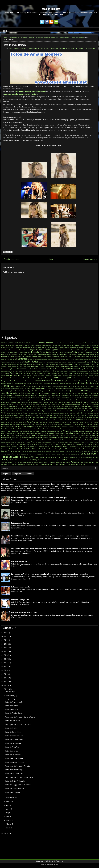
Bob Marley (79, 354)
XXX (16, 464)
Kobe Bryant (27, 404)
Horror (18, 393)
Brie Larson (38, 357)
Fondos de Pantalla (85, 383)
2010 (6, 833)
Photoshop (29, 433)
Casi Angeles (6, 362)
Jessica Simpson (61, 398)
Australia (95, 350)
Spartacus (52, 449)
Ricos (48, 440)
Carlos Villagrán (56, 359)
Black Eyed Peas (70, 354)
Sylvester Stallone (51, 451)
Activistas (36, 343)
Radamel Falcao (56, 435)
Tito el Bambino (65, 454)
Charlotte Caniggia (91, 362)
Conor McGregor (84, 367)
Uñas (22, 460)
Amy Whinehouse (16, 347)
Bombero (89, 354)
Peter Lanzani (6, 433)
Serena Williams (93, 444)
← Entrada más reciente (11, 259)
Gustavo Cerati (79, 389)
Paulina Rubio (40, 431)
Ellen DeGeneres (57, 376)
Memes (30, 417)
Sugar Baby (21, 451)
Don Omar (79, 373)
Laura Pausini (33, 406)
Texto (22, 454)
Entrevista (48, 378)
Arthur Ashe (62, 350)
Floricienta (62, 383)
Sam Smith (12, 444)
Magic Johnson (29, 411)
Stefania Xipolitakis (72, 449)
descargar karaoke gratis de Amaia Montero (21, 94)
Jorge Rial (46, 400)
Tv (2, 460)
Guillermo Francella (60, 389)
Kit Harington (19, 404)
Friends (21, 386)
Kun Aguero (54, 404)
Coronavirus (5, 369)
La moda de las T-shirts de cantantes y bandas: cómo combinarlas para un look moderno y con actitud (50, 574)
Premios (86, 433)
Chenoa (10, 364)
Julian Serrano (71, 400)
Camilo (10, 359)
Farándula (75, 381)
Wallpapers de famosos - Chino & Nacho (20, 717)
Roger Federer (26, 442)
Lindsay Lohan (78, 406)
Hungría (64, 393)
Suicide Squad (37, 451)
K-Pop (19, 402)
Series (20, 447)
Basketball (5, 354)
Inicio (5, 31)
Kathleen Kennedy (49, 402)
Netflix (4, 424)
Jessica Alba (38, 398)
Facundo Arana (30, 381)
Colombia (35, 367)
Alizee (59, 345)
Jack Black (51, 395)
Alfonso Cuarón (47, 345)
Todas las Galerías (78, 38)
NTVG (37, 427)
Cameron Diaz (84, 357)
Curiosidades (77, 369)
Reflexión (45, 438)
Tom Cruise (44, 457)
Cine (72, 364)
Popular (6, 474)
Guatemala (50, 389)
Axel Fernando (19, 352)
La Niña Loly (85, 404)
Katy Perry (67, 402)
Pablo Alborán (94, 427)
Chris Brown (45, 364)
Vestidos (78, 460)
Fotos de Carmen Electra (14, 773)
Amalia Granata (85, 345)
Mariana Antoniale (70, 413)
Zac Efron (55, 464)
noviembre (10, 696)
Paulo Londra (48, 431)
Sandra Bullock (21, 444)
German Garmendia (86, 386)
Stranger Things (7, 451)
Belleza (36, 354)
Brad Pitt (9, 356)
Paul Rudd (16, 431)
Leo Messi (50, 406)
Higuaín (56, 391)
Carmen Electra (66, 359)
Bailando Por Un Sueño (41, 352)
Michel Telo (22, 420)
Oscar (83, 427)
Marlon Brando (34, 415)
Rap (3, 438)
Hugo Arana (53, 393)
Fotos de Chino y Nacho (20, 600)
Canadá (15, 359)
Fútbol (26, 386)
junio (8, 809)
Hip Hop (72, 391)
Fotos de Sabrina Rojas (14, 713)
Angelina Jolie (62, 347)
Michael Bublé (77, 417)
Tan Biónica (67, 451)
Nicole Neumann (58, 424)
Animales (85, 347)
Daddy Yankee (94, 369)
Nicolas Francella (48, 424)
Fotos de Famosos (50, 9)
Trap (87, 457)
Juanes (56, 400)
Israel (29, 395)
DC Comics (76, 371)
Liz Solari (4, 409)
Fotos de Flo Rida (12, 709)
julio (8, 805)
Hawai (34, 391)
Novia (33, 427)
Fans (70, 381)
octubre (9, 699)
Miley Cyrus (36, 420)
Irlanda (25, 395)
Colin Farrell (27, 367)
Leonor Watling (69, 406)
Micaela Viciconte (67, 417)
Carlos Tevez (47, 359)
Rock (96, 440)
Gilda (96, 386)
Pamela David (42, 429)
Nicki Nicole (24, 424)
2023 (6, 644)
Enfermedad (32, 378)
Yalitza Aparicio (22, 464)
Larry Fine (20, 406)
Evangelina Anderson (8, 381)
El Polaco (35, 376)
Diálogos (29, 373)
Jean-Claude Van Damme (9, 398)
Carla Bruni (31, 359)
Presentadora (93, 433)
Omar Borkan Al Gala (45, 427)
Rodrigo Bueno (6, 442)
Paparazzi (63, 429)
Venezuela (72, 460)
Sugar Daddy (29, 451)
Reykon (9, 440)
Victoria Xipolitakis (91, 460)
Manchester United (65, 411)
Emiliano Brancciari (76, 376)
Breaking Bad (30, 357)
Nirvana (77, 424)
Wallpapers (75, 462)
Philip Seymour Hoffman (17, 433)
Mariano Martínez (92, 413)
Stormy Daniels (93, 449)
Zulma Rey (82, 464)
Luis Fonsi (81, 409)
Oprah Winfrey (65, 427)
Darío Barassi (42, 371)
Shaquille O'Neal (50, 447)
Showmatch (59, 447)
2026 (6, 633)
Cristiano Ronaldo (46, 369)
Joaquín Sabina (20, 400)
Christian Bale (60, 364)
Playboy (52, 433)
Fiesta (20, 383)
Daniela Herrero (25, 371)
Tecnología (95, 451)
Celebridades (33, 38)
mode (73, 420)
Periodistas (73, 431)
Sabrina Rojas (94, 442)
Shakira (42, 447)
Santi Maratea (30, 444)
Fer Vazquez (90, 381)
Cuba (65, 369)
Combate (42, 367)
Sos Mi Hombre (44, 449)
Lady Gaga (92, 404)
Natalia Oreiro (76, 422)
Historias (84, 391)
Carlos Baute (39, 359)
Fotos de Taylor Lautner (14, 740)
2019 (6, 659)
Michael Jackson (87, 417)
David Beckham (52, 371)
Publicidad (29, 435)
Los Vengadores (22, 409)
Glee (11, 389)
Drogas (91, 373)
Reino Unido (68, 438)
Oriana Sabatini (75, 427)
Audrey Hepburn (87, 350)
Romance (34, 442)
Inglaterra (87, 393)
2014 (6, 678)
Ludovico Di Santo (72, 409)
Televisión (9, 454)
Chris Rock (52, 364)
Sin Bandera (86, 447)
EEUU (8, 375)
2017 (13, 343)
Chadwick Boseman (51, 362)
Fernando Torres (6, 383)
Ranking (95, 435)
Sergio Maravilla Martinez (9, 447)
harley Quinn (11, 391)
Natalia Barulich (67, 422)
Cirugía (87, 364)
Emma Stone (10, 378)
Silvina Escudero (69, 447)
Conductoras (64, 367)
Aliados (54, 345)
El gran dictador (27, 376)
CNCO (21, 367)
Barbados (88, 352)
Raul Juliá (18, 438)
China (30, 364)
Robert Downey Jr (70, 440)
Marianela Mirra (81, 413)
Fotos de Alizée (11, 728)
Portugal (80, 433)
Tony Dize (72, 457)
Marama (81, 411)
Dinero (60, 373)
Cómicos (57, 367)
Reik (63, 438)
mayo (8, 813)
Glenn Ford (16, 389)
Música (29, 422)
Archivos (29, 474)
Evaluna (95, 378)
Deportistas (14, 373)
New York (9, 424)
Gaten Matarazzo (48, 386)
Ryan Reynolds (85, 442)
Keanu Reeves (81, 402)
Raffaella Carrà (74, 435)
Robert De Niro (60, 440)
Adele (64, 343)
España (41, 38)
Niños (73, 424)
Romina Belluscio (48, 442)
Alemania (8, 345)
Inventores (11, 395)
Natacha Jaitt (57, 422)
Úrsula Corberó (28, 460)
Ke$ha (73, 402)
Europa (90, 378)
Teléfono (4, 454)
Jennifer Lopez (31, 398)
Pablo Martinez (23, 429)
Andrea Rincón (37, 347)
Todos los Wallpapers (31, 457)
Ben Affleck (43, 354)
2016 (6, 670)
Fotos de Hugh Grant (13, 792)
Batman (11, 354)
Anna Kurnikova (93, 347)
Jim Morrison (81, 398)
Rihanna (53, 440)
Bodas (84, 354)
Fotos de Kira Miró (12, 706)
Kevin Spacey (91, 402)
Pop (57, 38)
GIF (93, 386)
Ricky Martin (42, 440)
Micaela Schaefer (56, 417)
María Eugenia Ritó (44, 413)
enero (8, 828)
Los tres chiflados (12, 409)
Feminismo (82, 381)
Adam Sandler (58, 343)
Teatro (89, 451)
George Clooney (68, 386)
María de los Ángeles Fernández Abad (26, 413)
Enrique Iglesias (40, 378)
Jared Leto (95, 395)
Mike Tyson (29, 420)
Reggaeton (57, 438)
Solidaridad (35, 449)
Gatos (55, 386)
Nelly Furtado (94, 422)
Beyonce (56, 354)
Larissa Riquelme (12, 406)
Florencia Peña (44, 383)
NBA (88, 422)
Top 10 (78, 457)
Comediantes (49, 367)
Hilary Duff (65, 391)
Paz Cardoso (56, 431)
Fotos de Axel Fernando (14, 702)
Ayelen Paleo (27, 352)
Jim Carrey (74, 398)
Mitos (62, 420)
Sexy (36, 446)
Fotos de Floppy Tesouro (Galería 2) (18, 785)
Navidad (84, 422)
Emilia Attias (66, 376)
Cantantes (23, 38)
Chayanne (4, 364)
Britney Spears (47, 356)
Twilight (7, 460)
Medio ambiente (15, 417)
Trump (91, 457)
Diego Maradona (52, 373)
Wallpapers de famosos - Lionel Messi (19, 777)
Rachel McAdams (46, 435)
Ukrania (18, 460)
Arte (57, 350)
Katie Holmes (59, 402)
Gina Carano (5, 389)
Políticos (62, 433)
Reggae (51, 438)
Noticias (14, 426)
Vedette (65, 460)
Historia (78, 391)
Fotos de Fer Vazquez (19, 561)
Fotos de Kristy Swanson (14, 736)
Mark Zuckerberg (24, 415)
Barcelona (94, 352)
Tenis (14, 454)
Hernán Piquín (49, 391)
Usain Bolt (43, 460)
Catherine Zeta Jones (17, 362)
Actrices (49, 343)
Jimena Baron (89, 398)
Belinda (31, 354)
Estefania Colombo (77, 378)
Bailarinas (55, 352)
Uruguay (36, 460)
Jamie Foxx (88, 395)
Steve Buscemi (84, 449)
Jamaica (71, 395)
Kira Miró (11, 404)
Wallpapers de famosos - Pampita (18, 766)
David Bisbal (61, 371)
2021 (6, 651)
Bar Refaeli (81, 352)
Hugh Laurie (46, 393)
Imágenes (80, 393)
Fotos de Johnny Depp (13, 732)
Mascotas (67, 415)
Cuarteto (60, 369)
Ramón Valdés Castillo (85, 435)
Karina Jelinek (30, 402)
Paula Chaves (31, 431)
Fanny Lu (65, 381)
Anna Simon (5, 350)
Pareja (81, 429)
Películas (66, 431)
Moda (70, 420)
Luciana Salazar (41, 409)
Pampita (50, 429)
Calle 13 (70, 357)
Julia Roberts (62, 400)
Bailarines (62, 352)
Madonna (9, 411)
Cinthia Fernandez (79, 364)
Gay (58, 386)
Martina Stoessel (53, 415)
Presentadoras (6, 435)
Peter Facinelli (93, 431)
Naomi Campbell (43, 422)
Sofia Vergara (12, 449)
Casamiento (91, 359)
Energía (25, 378)
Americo (4, 347)
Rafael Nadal (65, 435)
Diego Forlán (41, 373)
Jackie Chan (58, 395)
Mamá (57, 411)
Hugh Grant (28, 393)
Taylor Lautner (75, 451)
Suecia (15, 451)
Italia (33, 395)
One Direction (56, 427)
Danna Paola (34, 371)
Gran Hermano (36, 389)
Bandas (75, 352)
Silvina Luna (78, 447)
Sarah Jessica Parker (42, 444)
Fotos (53, 38)
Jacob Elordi (65, 395)
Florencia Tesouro (53, 383)
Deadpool (82, 371)
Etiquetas (17, 474)
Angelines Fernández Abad (74, 347)
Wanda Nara (83, 462)
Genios (61, 386)
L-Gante (68, 404)
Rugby (66, 442)
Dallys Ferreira (6, 371)
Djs (75, 373)
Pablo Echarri (5, 429)
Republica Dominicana (85, 438)
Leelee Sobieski (42, 406)
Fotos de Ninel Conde (13, 743)
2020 (20, 343)
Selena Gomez (71, 444)
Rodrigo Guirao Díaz (16, 442)
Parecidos (75, 429)
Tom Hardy (58, 457)
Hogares (90, 391)
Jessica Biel (46, 398)
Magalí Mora (20, 411)
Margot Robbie (10, 413)
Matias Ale (73, 415)
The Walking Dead (55, 454)
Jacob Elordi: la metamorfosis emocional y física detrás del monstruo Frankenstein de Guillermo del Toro (51, 549)
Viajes (83, 460)
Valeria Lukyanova (56, 460)
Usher (48, 460)
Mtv (11, 422)
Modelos (79, 420)
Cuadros (55, 369)
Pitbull (47, 433)
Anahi (31, 347)
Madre (14, 411)
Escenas (63, 378)
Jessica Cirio (53, 398)
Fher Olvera (14, 383)
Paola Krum (56, 429)
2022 (24, 343)
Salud (7, 444)
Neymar (18, 424)
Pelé (61, 431)
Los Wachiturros (31, 409)
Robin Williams (90, 440)
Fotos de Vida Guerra (13, 751)
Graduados (27, 389)
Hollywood (11, 393)
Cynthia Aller (86, 369)
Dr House (85, 373)
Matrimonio (80, 415)
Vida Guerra (17, 462)
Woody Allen (11, 464)
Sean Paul (63, 444)
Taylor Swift (84, 451)
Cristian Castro (30, 369)
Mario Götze (15, 415)
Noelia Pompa (5, 427)
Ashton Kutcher (71, 350)
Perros (79, 431)
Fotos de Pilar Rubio (13, 721)
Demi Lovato (89, 371)
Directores (65, 373)
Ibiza (70, 393)
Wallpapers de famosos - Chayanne (18, 725)
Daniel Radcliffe (15, 371)
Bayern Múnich (19, 354)
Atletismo (79, 350)
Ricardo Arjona (15, 440)
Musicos (35, 422)
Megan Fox (24, 417)
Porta (75, 433)
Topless (83, 457)
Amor (8, 347)
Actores (42, 343)
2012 (6, 685)
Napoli (51, 422)
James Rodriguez (79, 395)
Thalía (26, 454)
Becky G (26, 354)
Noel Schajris (94, 424)
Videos (24, 462)
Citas (91, 364)
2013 (6, 343)
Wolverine (4, 464)
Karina (23, 402)
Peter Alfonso (85, 431)
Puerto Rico (37, 435)
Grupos (44, 389)
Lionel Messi (88, 406)
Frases (17, 386)
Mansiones (74, 411)
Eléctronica (48, 376)
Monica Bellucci (88, 420)
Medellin (7, 417)
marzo (8, 820)
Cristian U (37, 369)
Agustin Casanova (86, 343)
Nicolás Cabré (38, 424)
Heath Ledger (40, 391)
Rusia (70, 442)
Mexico (43, 417)
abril (8, 817)
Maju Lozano (45, 411)
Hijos (60, 391)
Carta (85, 359)
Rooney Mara (57, 442)
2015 (9, 343)
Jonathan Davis (37, 400)
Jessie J (68, 398)
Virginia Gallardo (57, 462)
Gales (30, 386)
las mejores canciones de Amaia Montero (30, 91)
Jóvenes (51, 400)
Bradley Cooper (17, 357)
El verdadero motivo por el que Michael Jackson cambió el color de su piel (39, 498)
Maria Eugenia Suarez (57, 413)
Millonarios (56, 420)
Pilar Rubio (36, 433)
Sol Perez (29, 449)
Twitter (12, 460)
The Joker (46, 454)
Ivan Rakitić (38, 395)
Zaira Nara (62, 464)
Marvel (61, 415)
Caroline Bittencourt (77, 359)
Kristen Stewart (36, 404)
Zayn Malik (69, 464)
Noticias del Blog (24, 427)
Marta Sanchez (43, 415)
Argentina (34, 349)
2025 (31, 343)
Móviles (7, 422)
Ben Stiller (50, 354)
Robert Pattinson (80, 440)
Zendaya (76, 464)
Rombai (40, 442)
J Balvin (45, 395)
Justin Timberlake (11, 402)
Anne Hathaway (14, 350)
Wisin (96, 462)
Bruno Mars (56, 357)
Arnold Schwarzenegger (47, 350)
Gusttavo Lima (88, 389)
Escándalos (56, 378)
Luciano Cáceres (51, 409)
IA (68, 393)
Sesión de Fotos (28, 447)
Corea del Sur (94, 367)
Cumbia (69, 369)
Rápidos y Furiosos (10, 438)
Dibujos (34, 373)
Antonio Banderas (24, 350)
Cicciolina (67, 364)
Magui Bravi (37, 411)
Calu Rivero (76, 357)
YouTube (49, 464)
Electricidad (41, 376)
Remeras (76, 438)
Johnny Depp (29, 400)
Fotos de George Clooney (15, 762)
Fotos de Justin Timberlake (15, 781)
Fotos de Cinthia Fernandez (15, 789)
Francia (12, 386)
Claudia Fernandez (13, 367)
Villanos (29, 462)
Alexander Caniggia (25, 345)
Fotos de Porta (17, 510)
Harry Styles (28, 391)
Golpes (21, 389)
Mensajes (36, 417)
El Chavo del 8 (16, 376)
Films (24, 383)
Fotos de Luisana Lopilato (21, 587)
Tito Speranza (75, 454)
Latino (26, 406)
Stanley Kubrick (60, 449)
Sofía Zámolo (21, 449)
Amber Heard (94, 345)
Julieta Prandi (80, 400)
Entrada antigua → (90, 259)
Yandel (29, 464)
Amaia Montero (14, 38)
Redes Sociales (36, 438)
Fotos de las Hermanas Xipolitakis (24, 612)
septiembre (10, 798)
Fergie (96, 381)
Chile (26, 364)
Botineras (95, 354)
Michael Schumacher (12, 420)
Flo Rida (28, 383)
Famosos (56, 380)
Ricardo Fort (23, 440)
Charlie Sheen (81, 362)
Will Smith (91, 462)
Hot (22, 393)
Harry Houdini (19, 391)
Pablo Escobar (14, 429)
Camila (91, 357)
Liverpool (95, 406)
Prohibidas (22, 435)
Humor (59, 393)
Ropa (63, 442)
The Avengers (32, 454)
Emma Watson (18, 378)
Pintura (42, 433)
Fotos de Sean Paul (12, 747)
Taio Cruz (60, 451)
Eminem (85, 376)
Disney (71, 373)
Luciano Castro (62, 409)
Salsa (3, 444)
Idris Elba (75, 393)
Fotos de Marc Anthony (14, 770)
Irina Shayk (18, 395)
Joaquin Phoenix (10, 400)
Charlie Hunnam (71, 362)
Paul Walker (23, 431)
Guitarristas (70, 389)
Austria (3, 352)
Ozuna (87, 427)
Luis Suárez (89, 409)
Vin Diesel (34, 462)
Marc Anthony (88, 411)
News (14, 424)
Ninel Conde (67, 424)
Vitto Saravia (66, 462)
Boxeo (3, 356)
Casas (96, 359)
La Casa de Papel (75, 404)
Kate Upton (39, 402)
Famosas (47, 38)
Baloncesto (68, 352)
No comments (91, 49)
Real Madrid (26, 438)
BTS (61, 357)
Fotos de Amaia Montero (15, 45)
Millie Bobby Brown (47, 420)
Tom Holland (65, 457)
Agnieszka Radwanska (72, 343)
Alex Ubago (15, 345)
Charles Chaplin (62, 362)
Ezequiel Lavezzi (19, 381)
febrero (9, 824)
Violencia (41, 462)
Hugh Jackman (37, 393)
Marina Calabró (6, 415)
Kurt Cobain (61, 404)
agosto (9, 801)
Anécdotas (54, 347)
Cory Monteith (13, 369)
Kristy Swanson (46, 404)
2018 (16, 343)
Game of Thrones (37, 386)
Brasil (23, 356)
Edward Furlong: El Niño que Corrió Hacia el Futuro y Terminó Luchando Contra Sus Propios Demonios (50, 536)
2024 (27, 343)
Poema (57, 433)
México (48, 417)
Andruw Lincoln (47, 347)
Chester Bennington (18, 364)
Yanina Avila (35, 464)
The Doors (40, 454)
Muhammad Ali (17, 422)
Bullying (65, 357)
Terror (18, 454)
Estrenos (85, 378)
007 (2, 343)
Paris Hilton (87, 429)
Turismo (95, 457)
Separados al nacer (82, 444)
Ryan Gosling (77, 442)
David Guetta (69, 371)
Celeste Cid (42, 362)
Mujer (24, 422)
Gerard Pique (76, 386)
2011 (6, 689)
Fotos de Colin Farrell (13, 755)
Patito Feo (10, 431)
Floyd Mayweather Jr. (72, 383)
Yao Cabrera (42, 464)
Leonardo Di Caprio (59, 406)
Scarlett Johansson (54, 444)
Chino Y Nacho (36, 364)
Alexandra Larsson (36, 345)
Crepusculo (21, 369)
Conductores (74, 367)
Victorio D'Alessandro (7, 462)
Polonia (68, 433)
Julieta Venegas (89, 400)
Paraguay (69, 429)
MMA (66, 420)
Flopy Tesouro (35, 383)
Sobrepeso (4, 449)
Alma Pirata (65, 345)
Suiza (44, 451)
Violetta (46, 462)
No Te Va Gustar (85, 424)
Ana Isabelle (25, 347)
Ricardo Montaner (33, 440)
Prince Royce (15, 435)
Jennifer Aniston (21, 398)
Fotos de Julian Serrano (20, 523)
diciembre (9, 692)
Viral (50, 462)
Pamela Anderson (33, 429)
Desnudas (22, 373)
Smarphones (94, 447)
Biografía (62, 354)
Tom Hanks (51, 457)
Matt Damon (88, 415)
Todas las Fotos (65, 38)
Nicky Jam (31, 424)
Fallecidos (38, 381)
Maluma (52, 411)
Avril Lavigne (10, 352)
